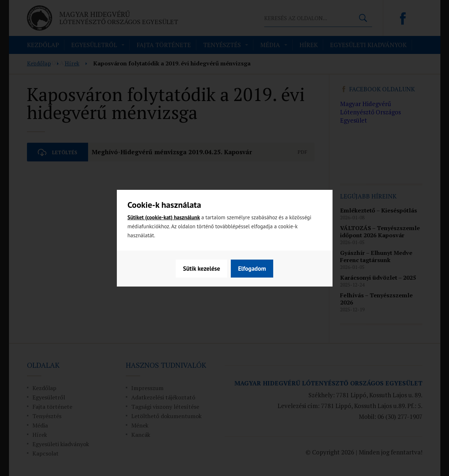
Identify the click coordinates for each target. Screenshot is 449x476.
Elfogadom (252, 269)
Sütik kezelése (201, 269)
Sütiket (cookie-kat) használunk (164, 217)
